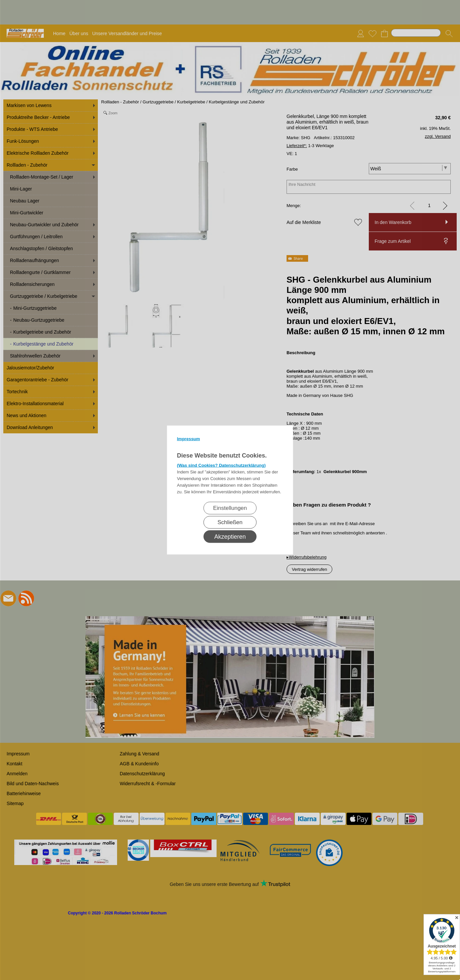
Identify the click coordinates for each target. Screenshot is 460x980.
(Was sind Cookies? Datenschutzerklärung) (222, 465)
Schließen (230, 522)
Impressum (189, 439)
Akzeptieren (230, 537)
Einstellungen (230, 508)
